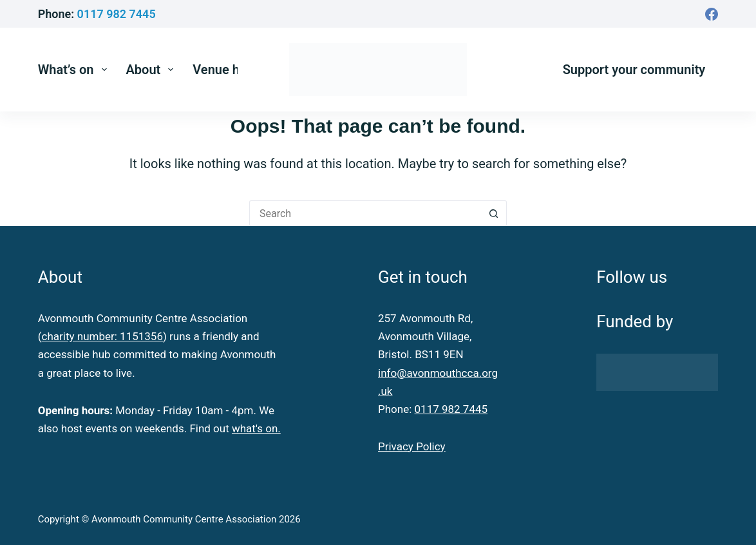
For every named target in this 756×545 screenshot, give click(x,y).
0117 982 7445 (117, 14)
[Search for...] (365, 213)
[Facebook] (712, 14)
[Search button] (494, 213)
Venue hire (223, 70)
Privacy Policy (412, 446)
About (153, 70)
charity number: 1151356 (102, 336)
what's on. (256, 428)
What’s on (75, 70)
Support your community (634, 70)
